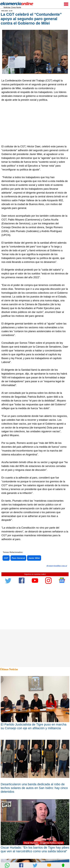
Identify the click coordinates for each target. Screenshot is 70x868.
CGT (6, 558)
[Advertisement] (34, 123)
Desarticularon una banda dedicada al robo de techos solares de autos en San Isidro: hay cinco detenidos (34, 788)
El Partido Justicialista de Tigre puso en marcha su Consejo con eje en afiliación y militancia (34, 726)
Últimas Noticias (9, 669)
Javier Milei (34, 558)
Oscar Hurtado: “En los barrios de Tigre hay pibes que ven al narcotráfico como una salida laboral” (35, 849)
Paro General (18, 558)
